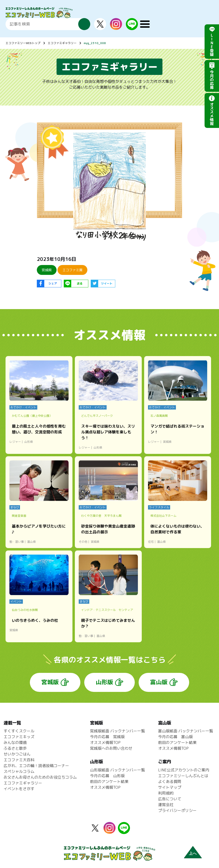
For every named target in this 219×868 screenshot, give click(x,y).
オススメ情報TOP (105, 742)
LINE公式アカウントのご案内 (184, 770)
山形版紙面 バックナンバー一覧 (117, 770)
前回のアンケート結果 (109, 782)
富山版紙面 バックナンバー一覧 (186, 731)
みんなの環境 (15, 742)
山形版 (104, 682)
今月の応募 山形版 (107, 776)
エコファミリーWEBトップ (23, 43)
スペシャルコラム (19, 771)
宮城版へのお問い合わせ (111, 748)
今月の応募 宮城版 (107, 737)
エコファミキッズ (19, 737)
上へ (193, 853)
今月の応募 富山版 (175, 737)
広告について (170, 799)
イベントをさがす (19, 789)
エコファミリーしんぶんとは (183, 776)
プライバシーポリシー (177, 810)
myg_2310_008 (95, 43)
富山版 (159, 682)
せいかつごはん (17, 754)
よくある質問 (170, 782)
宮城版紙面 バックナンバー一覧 (117, 731)
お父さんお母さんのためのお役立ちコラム (40, 777)
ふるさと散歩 (15, 748)
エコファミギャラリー (62, 43)
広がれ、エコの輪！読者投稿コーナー (36, 766)
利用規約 (166, 793)
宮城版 (50, 682)
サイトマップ (170, 787)
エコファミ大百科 (19, 760)
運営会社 (166, 805)
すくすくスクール (19, 731)
